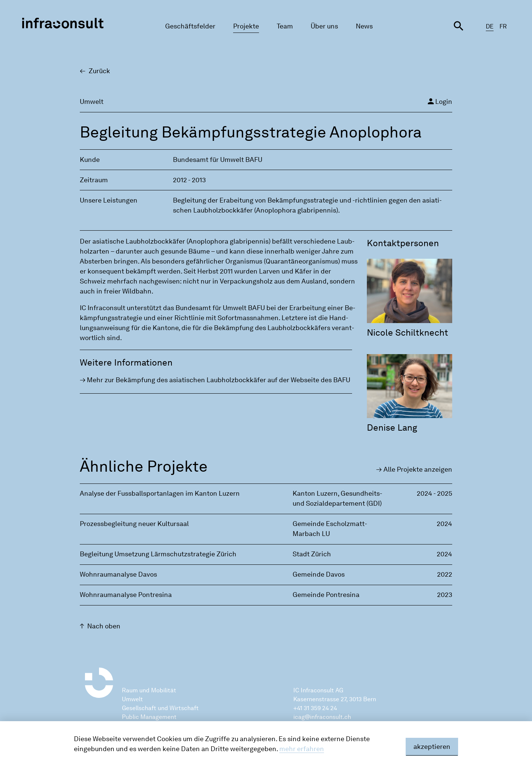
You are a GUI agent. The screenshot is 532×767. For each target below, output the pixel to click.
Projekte (246, 26)
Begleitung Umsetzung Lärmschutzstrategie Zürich (158, 554)
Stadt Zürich (312, 554)
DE (490, 26)
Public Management (149, 717)
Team (285, 26)
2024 (444, 524)
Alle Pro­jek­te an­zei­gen (418, 469)
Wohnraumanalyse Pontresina (126, 595)
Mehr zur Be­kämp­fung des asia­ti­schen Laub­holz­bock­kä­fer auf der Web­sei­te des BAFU (219, 380)
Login (439, 101)
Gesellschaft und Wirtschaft (160, 708)
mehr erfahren (302, 749)
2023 (445, 595)
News (364, 26)
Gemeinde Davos (319, 574)
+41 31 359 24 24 (315, 708)
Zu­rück (99, 71)
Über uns (324, 26)
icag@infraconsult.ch (322, 717)
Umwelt (132, 699)
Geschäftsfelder (190, 26)
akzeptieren (432, 747)
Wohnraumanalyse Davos (118, 574)
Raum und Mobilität (149, 690)
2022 (445, 574)
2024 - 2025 (434, 493)
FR (503, 26)
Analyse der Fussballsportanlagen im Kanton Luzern (160, 493)
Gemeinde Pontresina (326, 595)
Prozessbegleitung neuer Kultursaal (134, 524)
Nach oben (104, 626)
